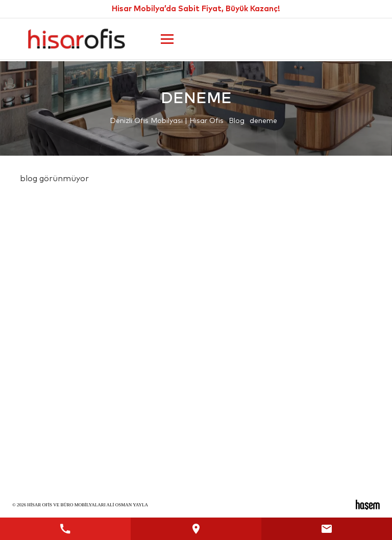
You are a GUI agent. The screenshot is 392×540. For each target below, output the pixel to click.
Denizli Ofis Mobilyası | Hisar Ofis (167, 121)
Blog (237, 121)
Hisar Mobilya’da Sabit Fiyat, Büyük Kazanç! (196, 9)
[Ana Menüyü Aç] (167, 39)
